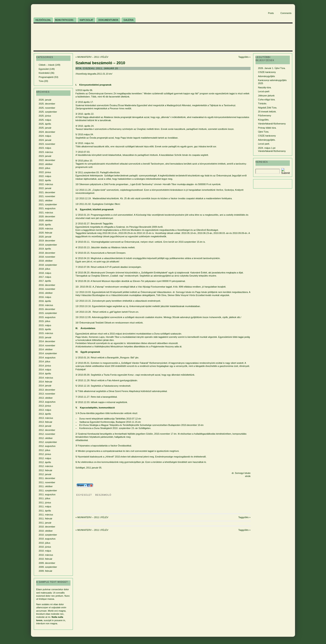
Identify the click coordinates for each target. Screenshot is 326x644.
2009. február (45, 571)
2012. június (45, 454)
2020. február (45, 233)
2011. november (47, 482)
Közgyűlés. (264, 120)
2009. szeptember (48, 567)
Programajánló (46, 77)
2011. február (45, 519)
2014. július (44, 361)
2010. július (44, 543)
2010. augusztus (47, 539)
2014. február (45, 382)
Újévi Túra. (264, 132)
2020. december (47, 216)
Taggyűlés (243, 57)
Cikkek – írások (46, 65)
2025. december (47, 104)
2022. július (44, 168)
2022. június (45, 172)
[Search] (268, 171)
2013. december (47, 390)
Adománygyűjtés (266, 76)
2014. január (45, 386)
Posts (271, 13)
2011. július (44, 498)
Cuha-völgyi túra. (267, 100)
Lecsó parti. (264, 144)
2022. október (46, 164)
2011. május (45, 506)
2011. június (45, 503)
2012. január (45, 474)
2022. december (47, 160)
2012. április (45, 462)
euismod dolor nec (46, 596)
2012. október (46, 438)
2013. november (47, 394)
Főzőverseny (265, 116)
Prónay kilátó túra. (267, 128)
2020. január (45, 237)
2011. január (45, 523)
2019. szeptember (48, 245)
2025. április (45, 124)
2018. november (47, 257)
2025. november (47, 108)
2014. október (46, 349)
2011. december (47, 478)
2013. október (46, 398)
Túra (41, 81)
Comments (286, 13)
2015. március (46, 333)
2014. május (45, 370)
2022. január (45, 188)
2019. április (45, 249)
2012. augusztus (47, 446)
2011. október (46, 486)
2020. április (45, 225)
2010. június (45, 547)
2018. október (46, 261)
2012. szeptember (48, 442)
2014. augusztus (47, 358)
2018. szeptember (48, 265)
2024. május (45, 136)
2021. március (46, 213)
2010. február (45, 559)
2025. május (45, 120)
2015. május (45, 325)
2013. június (45, 406)
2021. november (47, 196)
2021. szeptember (48, 204)
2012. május (45, 458)
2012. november (47, 434)
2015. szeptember (48, 313)
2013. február (45, 422)
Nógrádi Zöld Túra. (268, 108)
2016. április (45, 301)
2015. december (47, 309)
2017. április (45, 281)
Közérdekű (44, 73)
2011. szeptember (48, 490)
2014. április (45, 374)
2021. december (47, 192)
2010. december (47, 527)
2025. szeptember (48, 112)
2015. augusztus (47, 317)
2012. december (47, 430)
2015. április (45, 329)
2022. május (45, 176)
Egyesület (44, 69)
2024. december (47, 132)
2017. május (45, 277)
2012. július (44, 450)
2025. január (45, 128)
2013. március (46, 418)
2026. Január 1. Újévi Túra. (272, 68)
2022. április (45, 180)
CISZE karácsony (267, 72)
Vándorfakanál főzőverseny (272, 124)
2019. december (47, 241)
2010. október (46, 531)
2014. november (47, 345)
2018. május (45, 273)
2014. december (47, 341)
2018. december (47, 253)
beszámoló (103, 495)
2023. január (45, 156)
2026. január (45, 100)
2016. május (45, 297)
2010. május (45, 551)
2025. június (45, 116)
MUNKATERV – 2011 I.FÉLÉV (93, 57)
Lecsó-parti (264, 91)
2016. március (46, 305)
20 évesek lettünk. (267, 112)
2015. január (45, 337)
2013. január (45, 426)
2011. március (46, 515)
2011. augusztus (47, 494)
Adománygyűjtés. (267, 140)
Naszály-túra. (265, 87)
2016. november (47, 289)
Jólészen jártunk (266, 96)
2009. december (47, 563)
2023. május (45, 148)
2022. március (46, 184)
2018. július (44, 269)
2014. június (45, 366)
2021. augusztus (47, 208)
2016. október (46, 293)
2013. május (45, 410)
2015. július (44, 321)
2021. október (46, 200)
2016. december (47, 285)
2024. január (45, 140)
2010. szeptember (48, 535)
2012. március (46, 466)
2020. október (46, 220)
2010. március (46, 555)
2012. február (45, 470)
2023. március (46, 152)
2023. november (47, 144)
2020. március (46, 229)
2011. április (45, 511)
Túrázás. (262, 103)
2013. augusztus (47, 402)
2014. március (46, 378)
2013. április (45, 414)
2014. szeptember (48, 353)
